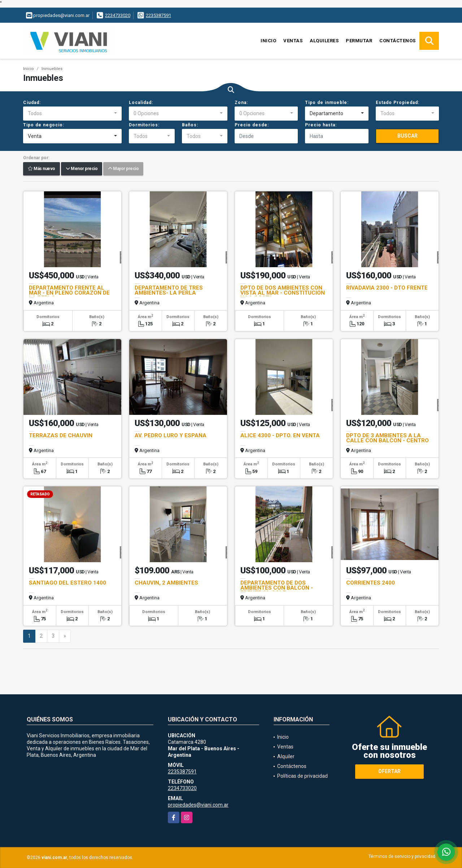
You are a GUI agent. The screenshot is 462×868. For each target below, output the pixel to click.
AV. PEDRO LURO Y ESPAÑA (171, 435)
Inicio (268, 41)
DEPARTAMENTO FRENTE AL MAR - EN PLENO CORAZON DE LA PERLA (69, 293)
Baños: (190, 125)
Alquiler (286, 756)
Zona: (241, 103)
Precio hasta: (321, 125)
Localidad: (141, 103)
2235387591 (158, 15)
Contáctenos (398, 41)
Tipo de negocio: (44, 125)
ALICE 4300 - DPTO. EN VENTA (280, 435)
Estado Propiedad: (398, 103)
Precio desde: (252, 125)
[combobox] (72, 114)
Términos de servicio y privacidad (402, 856)
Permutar (359, 41)
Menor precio (82, 169)
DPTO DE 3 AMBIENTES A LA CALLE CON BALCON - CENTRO (387, 438)
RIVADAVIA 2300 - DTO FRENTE (387, 288)
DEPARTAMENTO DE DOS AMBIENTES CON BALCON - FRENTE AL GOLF (277, 588)
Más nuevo (42, 169)
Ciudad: (32, 103)
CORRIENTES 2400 (371, 583)
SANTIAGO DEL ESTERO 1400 (67, 583)
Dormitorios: (144, 125)
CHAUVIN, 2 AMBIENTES (166, 583)
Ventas (293, 41)
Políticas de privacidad (302, 776)
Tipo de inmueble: (327, 103)
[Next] (65, 636)
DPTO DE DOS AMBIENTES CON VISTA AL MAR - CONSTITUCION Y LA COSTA (283, 293)
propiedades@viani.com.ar (198, 805)
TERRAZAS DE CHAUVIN (61, 435)
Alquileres (324, 41)
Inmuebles (52, 69)
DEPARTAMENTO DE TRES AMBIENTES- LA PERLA (169, 290)
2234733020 (118, 15)
